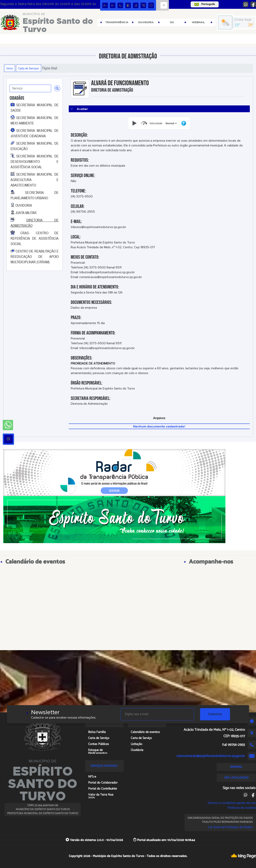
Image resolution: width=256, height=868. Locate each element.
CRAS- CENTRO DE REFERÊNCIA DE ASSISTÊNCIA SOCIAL (35, 238)
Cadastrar (215, 714)
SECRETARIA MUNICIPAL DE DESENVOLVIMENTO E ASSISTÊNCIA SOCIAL (35, 161)
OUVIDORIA (24, 205)
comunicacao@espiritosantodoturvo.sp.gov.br (211, 756)
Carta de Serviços (29, 68)
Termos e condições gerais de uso (232, 803)
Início (10, 68)
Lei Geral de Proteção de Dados (231, 827)
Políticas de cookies (242, 808)
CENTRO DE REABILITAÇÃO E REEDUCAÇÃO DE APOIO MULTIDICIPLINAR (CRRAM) (35, 256)
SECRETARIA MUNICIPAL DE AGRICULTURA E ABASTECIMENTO (35, 180)
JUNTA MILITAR (26, 213)
